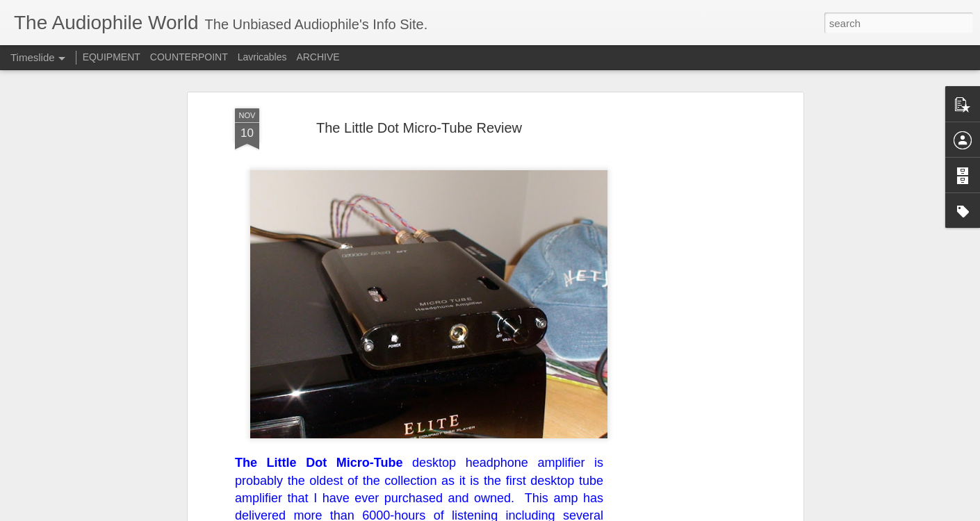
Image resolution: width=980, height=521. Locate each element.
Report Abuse (574, 513)
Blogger (533, 513)
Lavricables (262, 57)
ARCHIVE (318, 57)
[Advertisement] (680, 260)
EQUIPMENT (112, 57)
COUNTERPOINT (189, 57)
